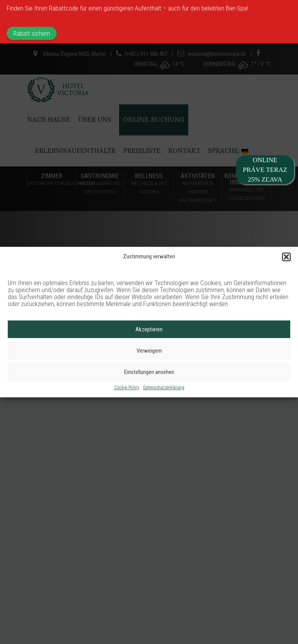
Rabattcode (64, 8)
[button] (286, 257)
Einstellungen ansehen (149, 372)
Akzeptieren (149, 329)
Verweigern (149, 351)
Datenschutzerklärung (164, 388)
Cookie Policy (127, 388)
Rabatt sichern (32, 33)
